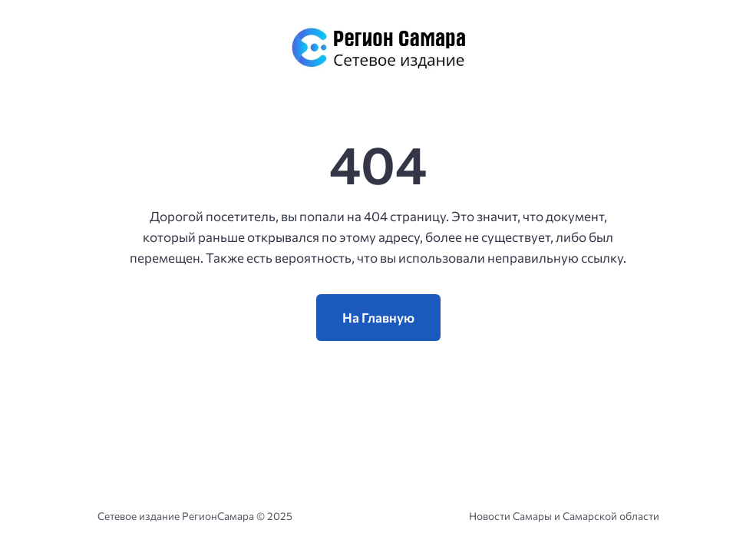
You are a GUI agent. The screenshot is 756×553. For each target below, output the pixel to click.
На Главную (378, 318)
